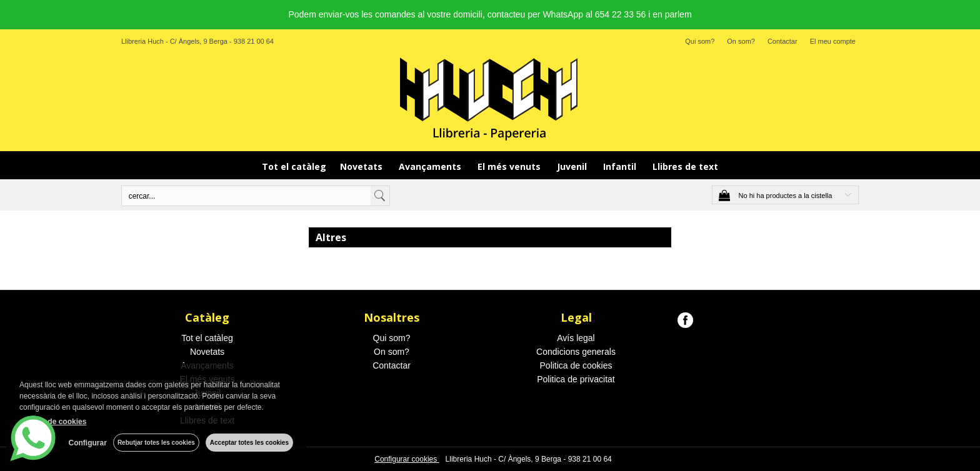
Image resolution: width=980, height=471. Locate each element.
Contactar (782, 41)
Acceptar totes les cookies (249, 443)
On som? (741, 41)
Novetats (362, 166)
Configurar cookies (407, 459)
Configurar (88, 443)
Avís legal (576, 338)
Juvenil (573, 166)
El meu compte (833, 41)
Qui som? (700, 41)
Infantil (621, 166)
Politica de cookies (576, 365)
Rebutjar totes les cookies (156, 443)
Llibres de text (685, 166)
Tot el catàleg (294, 166)
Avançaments (431, 166)
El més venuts (510, 166)
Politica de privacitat (576, 379)
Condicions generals (576, 352)
